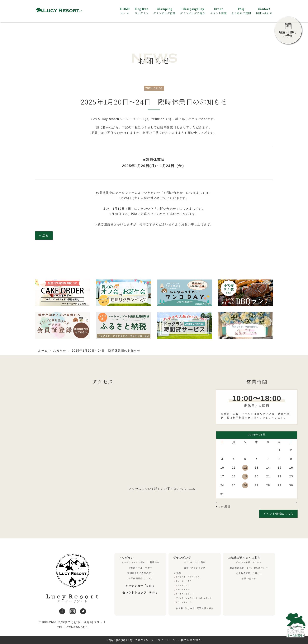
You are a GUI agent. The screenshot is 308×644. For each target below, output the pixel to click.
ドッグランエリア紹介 (133, 562)
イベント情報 (243, 562)
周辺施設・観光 (205, 608)
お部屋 (178, 573)
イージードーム (183, 590)
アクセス (257, 562)
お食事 (179, 608)
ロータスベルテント (185, 594)
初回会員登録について (140, 578)
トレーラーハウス (184, 581)
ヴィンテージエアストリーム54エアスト (194, 598)
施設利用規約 (237, 568)
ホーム (43, 351)
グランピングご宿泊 (195, 562)
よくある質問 (243, 573)
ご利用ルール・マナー (140, 568)
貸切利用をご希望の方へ (140, 573)
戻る (44, 236)
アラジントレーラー (185, 602)
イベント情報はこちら (278, 514)
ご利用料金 (153, 562)
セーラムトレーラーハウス (188, 577)
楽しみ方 (190, 608)
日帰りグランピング (195, 568)
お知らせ (60, 351)
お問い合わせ (249, 578)
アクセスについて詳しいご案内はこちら (158, 489)
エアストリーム (183, 585)
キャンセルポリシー (257, 568)
